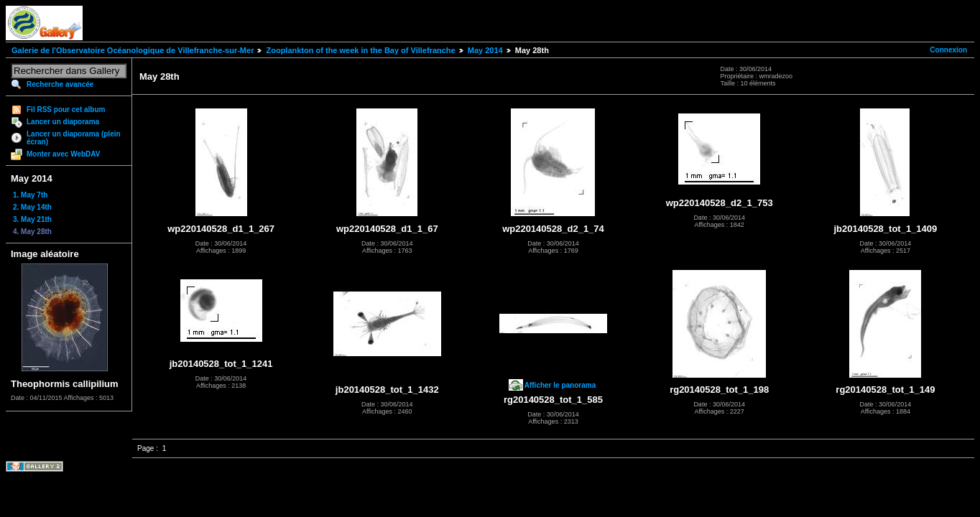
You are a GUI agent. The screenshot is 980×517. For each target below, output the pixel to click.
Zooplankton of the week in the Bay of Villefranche (360, 50)
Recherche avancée (60, 84)
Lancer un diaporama (63, 122)
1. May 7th (30, 195)
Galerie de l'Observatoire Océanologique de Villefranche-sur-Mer (133, 50)
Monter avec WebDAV (63, 154)
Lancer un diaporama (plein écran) (74, 138)
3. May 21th (32, 219)
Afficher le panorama (560, 385)
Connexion (948, 50)
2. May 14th (32, 207)
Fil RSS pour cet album (66, 110)
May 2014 (485, 50)
